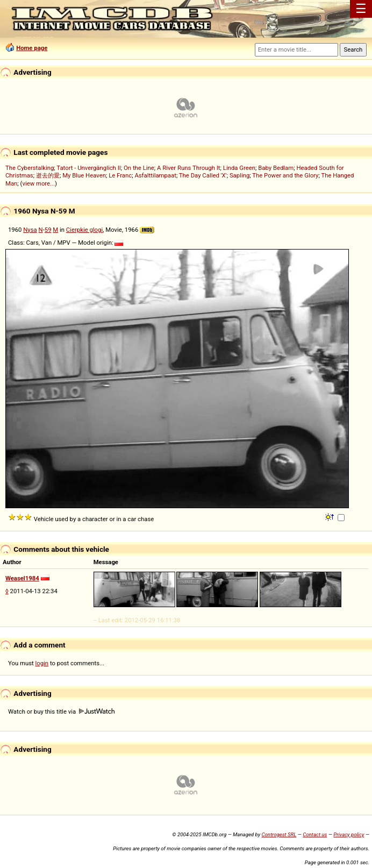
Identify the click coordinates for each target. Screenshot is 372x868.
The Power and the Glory (285, 175)
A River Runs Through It (189, 168)
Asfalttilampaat (155, 175)
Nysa (30, 230)
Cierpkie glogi (84, 230)
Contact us (315, 834)
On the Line (139, 168)
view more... (38, 183)
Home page (32, 48)
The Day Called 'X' (203, 175)
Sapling (239, 175)
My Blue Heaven (84, 175)
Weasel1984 (22, 578)
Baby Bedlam (276, 168)
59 (48, 230)
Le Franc (120, 175)
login (42, 663)
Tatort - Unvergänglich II (88, 168)
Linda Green (239, 168)
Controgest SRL (279, 834)
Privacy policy (349, 834)
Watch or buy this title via (61, 712)
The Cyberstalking (30, 168)
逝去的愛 (48, 175)
